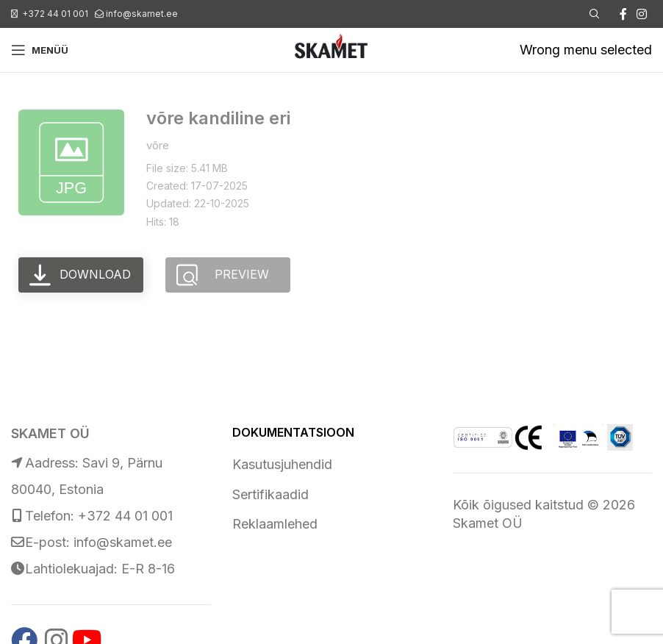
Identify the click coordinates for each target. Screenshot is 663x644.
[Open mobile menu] (40, 50)
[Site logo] (331, 49)
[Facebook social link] (623, 14)
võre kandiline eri (218, 118)
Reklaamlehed (275, 524)
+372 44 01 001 (55, 14)
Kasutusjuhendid (282, 464)
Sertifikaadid (270, 494)
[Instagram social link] (642, 14)
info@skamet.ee (142, 14)
